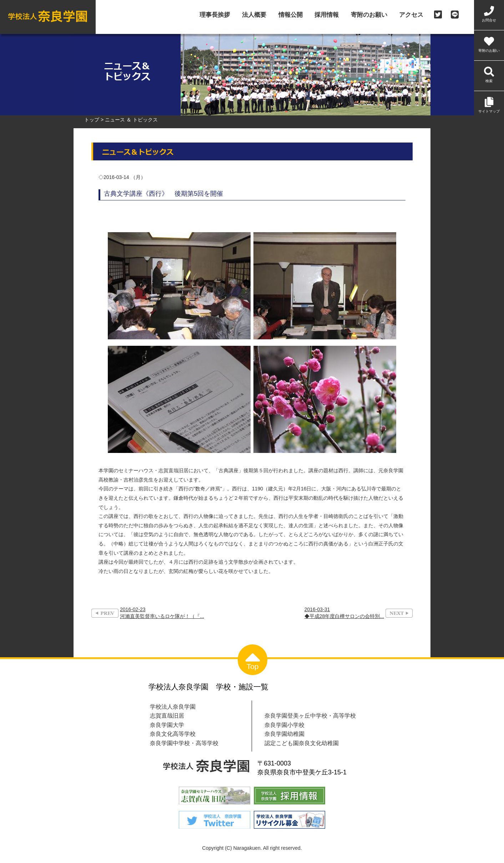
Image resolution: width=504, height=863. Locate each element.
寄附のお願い (369, 15)
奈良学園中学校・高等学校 (184, 743)
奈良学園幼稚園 (284, 734)
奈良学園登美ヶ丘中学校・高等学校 (310, 715)
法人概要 (254, 15)
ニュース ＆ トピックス (131, 120)
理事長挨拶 (215, 15)
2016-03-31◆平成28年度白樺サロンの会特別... (344, 613)
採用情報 (327, 15)
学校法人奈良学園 (173, 707)
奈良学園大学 (167, 725)
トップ (92, 120)
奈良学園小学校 (284, 725)
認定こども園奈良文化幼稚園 (302, 743)
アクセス (411, 15)
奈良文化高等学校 (173, 734)
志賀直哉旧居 (167, 715)
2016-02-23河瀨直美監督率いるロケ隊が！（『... (162, 613)
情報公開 (291, 15)
